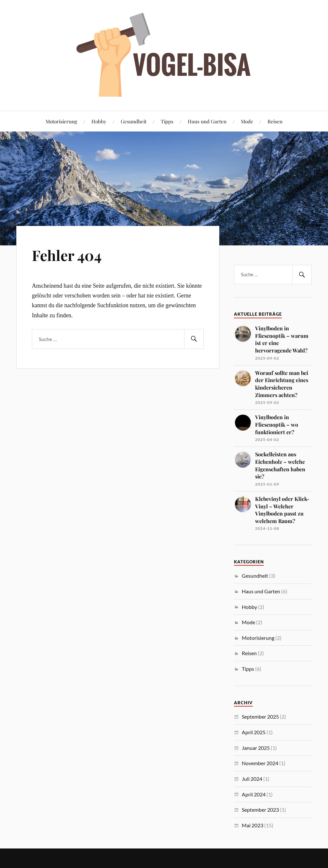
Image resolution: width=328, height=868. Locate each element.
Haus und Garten (207, 121)
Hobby (99, 121)
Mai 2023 (253, 825)
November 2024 (260, 763)
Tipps (167, 121)
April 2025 (254, 732)
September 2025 (260, 716)
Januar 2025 (256, 748)
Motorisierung (61, 121)
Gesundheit (134, 121)
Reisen (275, 121)
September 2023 (260, 810)
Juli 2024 (252, 779)
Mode (247, 121)
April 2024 (254, 794)
